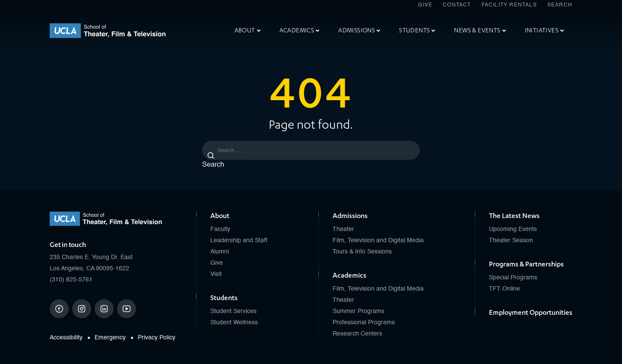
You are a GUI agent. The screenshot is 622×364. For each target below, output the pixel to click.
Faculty (220, 229)
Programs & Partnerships (526, 264)
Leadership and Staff (239, 241)
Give (425, 5)
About (248, 30)
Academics (300, 30)
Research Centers (357, 334)
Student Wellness (234, 323)
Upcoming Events (513, 229)
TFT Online (505, 289)
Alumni (220, 252)
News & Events (480, 30)
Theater (343, 229)
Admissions (359, 30)
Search (560, 5)
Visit (216, 274)
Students (417, 30)
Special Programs (513, 278)
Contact (457, 5)
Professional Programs (364, 323)
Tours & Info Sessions (362, 252)
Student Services (233, 311)
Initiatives (544, 30)
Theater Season (511, 241)
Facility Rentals (509, 5)
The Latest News (514, 216)
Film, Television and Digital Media (378, 241)
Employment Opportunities (531, 313)
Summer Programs (359, 311)
